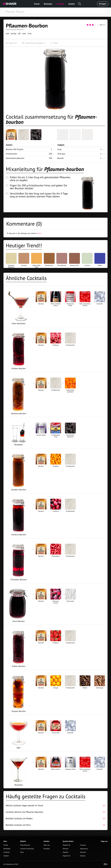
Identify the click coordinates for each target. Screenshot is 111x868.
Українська (84, 849)
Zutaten (72, 4)
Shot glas (61, 154)
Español (66, 852)
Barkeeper (48, 4)
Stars (22, 852)
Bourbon (15, 149)
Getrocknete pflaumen (15, 158)
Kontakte (47, 849)
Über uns (47, 845)
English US (67, 856)
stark (7, 33)
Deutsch (66, 849)
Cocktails (60, 4)
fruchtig (14, 33)
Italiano (83, 856)
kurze (30, 33)
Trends (37, 4)
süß (19, 33)
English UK (67, 845)
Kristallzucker (11, 154)
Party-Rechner (25, 845)
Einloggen (103, 4)
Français (83, 845)
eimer (24, 33)
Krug (59, 149)
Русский (83, 852)
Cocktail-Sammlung (27, 849)
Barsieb (61, 158)
